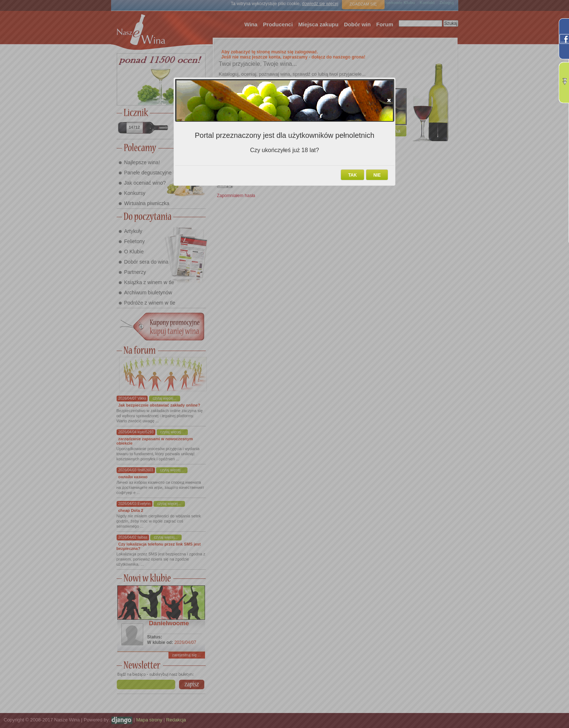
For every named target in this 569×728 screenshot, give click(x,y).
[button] (389, 100)
